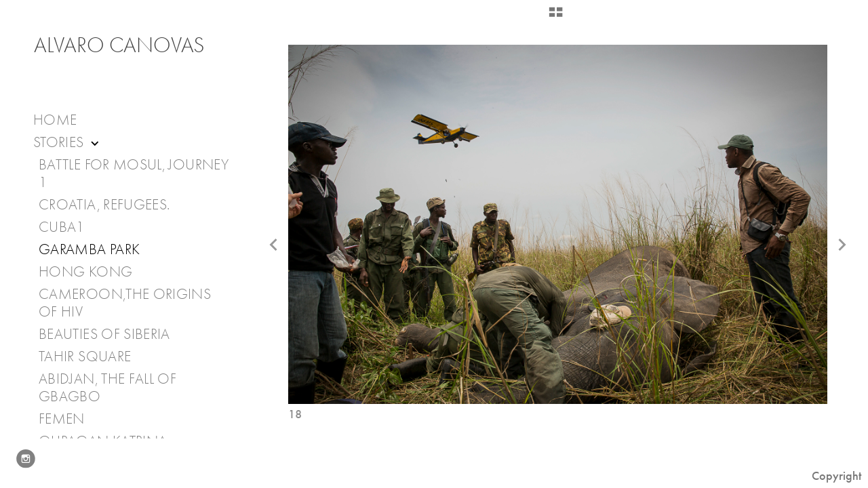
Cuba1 (62, 227)
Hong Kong (85, 272)
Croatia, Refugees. (104, 205)
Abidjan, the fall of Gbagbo (107, 388)
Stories (67, 143)
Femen (62, 419)
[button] (556, 17)
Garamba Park (89, 249)
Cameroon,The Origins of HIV (125, 303)
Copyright (836, 476)
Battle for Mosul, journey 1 (134, 174)
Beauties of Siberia (104, 334)
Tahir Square (85, 357)
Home (55, 120)
